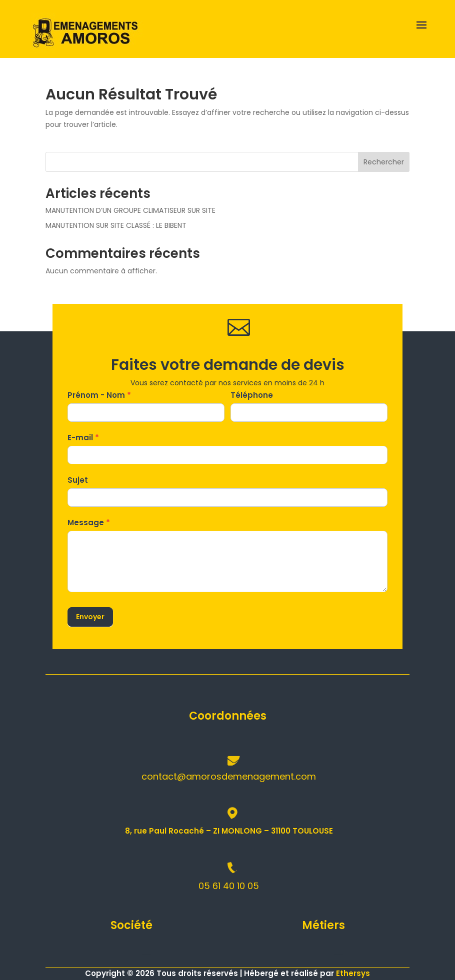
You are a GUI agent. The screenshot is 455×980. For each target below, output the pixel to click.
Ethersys (353, 973)
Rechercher (384, 162)
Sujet (78, 480)
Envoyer (90, 617)
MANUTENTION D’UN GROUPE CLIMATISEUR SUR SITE (130, 210)
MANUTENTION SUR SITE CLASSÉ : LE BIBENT (116, 225)
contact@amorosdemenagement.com (229, 776)
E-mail (83, 438)
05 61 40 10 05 (229, 886)
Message (89, 522)
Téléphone (252, 395)
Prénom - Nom (99, 395)
